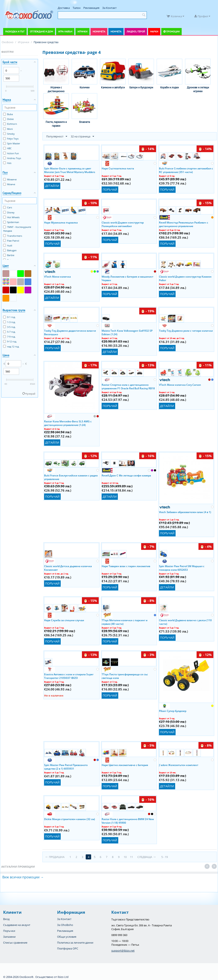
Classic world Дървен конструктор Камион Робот (185, 278)
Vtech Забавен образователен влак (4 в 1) (185, 512)
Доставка (64, 8)
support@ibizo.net (123, 951)
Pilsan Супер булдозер (173, 711)
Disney (9, 212)
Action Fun (11, 153)
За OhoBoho (65, 925)
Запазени (9, 937)
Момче (9, 184)
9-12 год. (10, 341)
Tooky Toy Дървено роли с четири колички (186, 331)
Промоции (173, 31)
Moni (8, 129)
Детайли (52, 186)
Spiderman (11, 222)
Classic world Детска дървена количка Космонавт (68, 568)
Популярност (57, 137)
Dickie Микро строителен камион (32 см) (70, 819)
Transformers (13, 236)
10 (125, 857)
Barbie (9, 255)
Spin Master (12, 143)
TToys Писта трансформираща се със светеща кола (125, 676)
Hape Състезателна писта (118, 168)
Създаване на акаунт (17, 925)
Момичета (99, 31)
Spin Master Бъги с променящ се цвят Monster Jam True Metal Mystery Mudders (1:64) (70, 170)
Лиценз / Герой (136, 31)
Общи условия (67, 937)
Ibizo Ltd (63, 977)
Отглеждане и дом (41, 31)
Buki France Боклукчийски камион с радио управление (71, 477)
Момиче (10, 179)
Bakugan (10, 250)
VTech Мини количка (57, 277)
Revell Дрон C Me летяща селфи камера (126, 475)
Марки (154, 31)
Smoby (9, 134)
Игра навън (65, 31)
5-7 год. (9, 332)
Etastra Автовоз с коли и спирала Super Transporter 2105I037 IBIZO (69, 676)
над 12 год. (11, 346)
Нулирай (30, 394)
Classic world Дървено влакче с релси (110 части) (185, 622)
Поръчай (110, 189)
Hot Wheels (11, 217)
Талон (77, 8)
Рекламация (91, 8)
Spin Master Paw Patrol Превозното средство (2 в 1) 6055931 (66, 767)
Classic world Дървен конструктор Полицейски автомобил (123, 224)
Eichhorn (10, 124)
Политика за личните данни (75, 943)
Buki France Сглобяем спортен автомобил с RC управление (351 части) (186, 170)
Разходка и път (15, 31)
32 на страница (82, 137)
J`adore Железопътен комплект (179, 765)
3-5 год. (9, 327)
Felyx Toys (11, 139)
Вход (6, 919)
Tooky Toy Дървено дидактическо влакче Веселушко (70, 332)
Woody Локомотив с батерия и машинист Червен (127, 278)
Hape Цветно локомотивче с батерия (125, 765)
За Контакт (109, 8)
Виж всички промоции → (23, 877)
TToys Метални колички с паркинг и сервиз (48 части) (125, 622)
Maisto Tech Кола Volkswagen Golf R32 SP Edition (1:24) (127, 332)
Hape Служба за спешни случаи (64, 620)
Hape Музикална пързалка (61, 223)
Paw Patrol (11, 241)
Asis (7, 163)
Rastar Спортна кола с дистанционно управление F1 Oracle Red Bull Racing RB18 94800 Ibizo (128, 386)
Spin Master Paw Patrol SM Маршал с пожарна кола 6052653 (182, 568)
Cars (8, 207)
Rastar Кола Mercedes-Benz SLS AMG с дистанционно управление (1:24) (68, 423)
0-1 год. (9, 317)
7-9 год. (9, 337)
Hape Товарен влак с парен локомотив (126, 566)
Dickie (8, 119)
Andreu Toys (12, 158)
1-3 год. (9, 322)
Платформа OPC (68, 948)
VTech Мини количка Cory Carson (180, 385)
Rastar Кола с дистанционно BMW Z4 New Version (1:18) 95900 (128, 821)
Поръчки (9, 931)
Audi (8, 245)
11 (132, 857)
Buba (8, 114)
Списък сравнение (15, 943)
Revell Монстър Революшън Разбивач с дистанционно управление (184, 224)
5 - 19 (165, 857)
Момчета (116, 31)
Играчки (82, 31)
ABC (7, 148)
